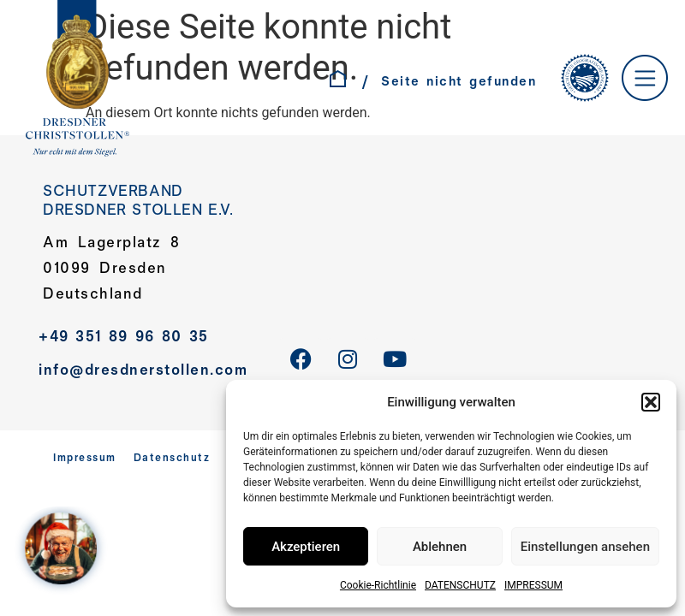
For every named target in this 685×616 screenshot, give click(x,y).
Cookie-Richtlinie (378, 585)
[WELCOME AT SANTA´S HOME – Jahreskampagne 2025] (65, 551)
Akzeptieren (306, 547)
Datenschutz (172, 459)
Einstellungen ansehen (585, 547)
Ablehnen (440, 547)
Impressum (85, 459)
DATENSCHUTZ (460, 585)
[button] (651, 402)
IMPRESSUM (533, 585)
